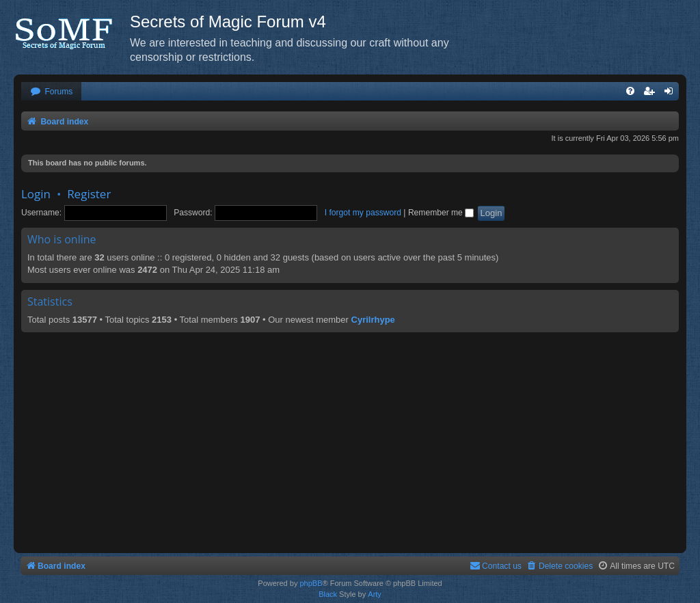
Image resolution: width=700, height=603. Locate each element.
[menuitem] (51, 92)
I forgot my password (363, 213)
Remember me (441, 213)
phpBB (311, 583)
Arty (375, 594)
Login (36, 194)
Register (89, 194)
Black (328, 594)
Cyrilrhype (373, 320)
